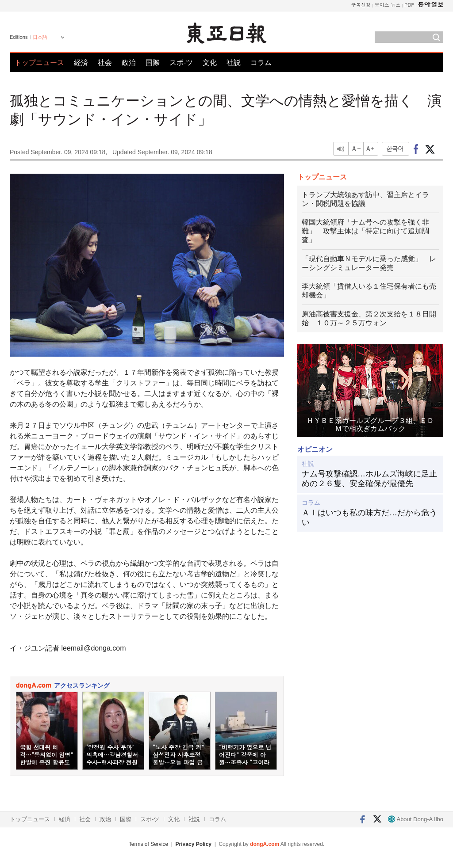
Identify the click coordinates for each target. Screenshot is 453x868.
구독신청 (361, 5)
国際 (153, 63)
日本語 (40, 37)
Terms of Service (148, 844)
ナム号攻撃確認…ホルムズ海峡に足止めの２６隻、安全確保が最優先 (369, 479)
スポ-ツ (181, 63)
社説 (234, 63)
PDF (409, 5)
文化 (210, 63)
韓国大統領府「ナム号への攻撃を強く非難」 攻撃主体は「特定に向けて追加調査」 (365, 231)
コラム (261, 63)
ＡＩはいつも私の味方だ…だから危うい (369, 518)
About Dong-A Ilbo (416, 819)
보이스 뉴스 (388, 5)
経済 (81, 63)
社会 (105, 63)
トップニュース (39, 63)
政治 (129, 63)
